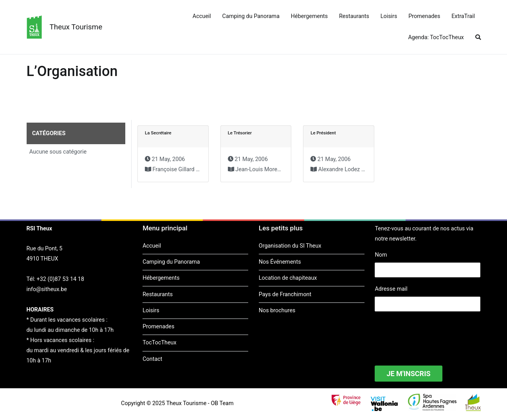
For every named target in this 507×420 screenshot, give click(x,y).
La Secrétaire (158, 133)
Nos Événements (280, 262)
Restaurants (354, 16)
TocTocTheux (159, 343)
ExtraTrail (463, 16)
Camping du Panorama (251, 16)
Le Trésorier (240, 133)
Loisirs (389, 16)
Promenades (424, 16)
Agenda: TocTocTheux (436, 37)
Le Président (323, 133)
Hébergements (309, 16)
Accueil (202, 16)
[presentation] (434, 333)
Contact (152, 359)
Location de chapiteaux (288, 278)
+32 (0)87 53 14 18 (60, 279)
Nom (381, 255)
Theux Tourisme (76, 27)
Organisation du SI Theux (290, 246)
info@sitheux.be (47, 289)
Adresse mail (391, 289)
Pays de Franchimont (285, 294)
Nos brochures (277, 310)
